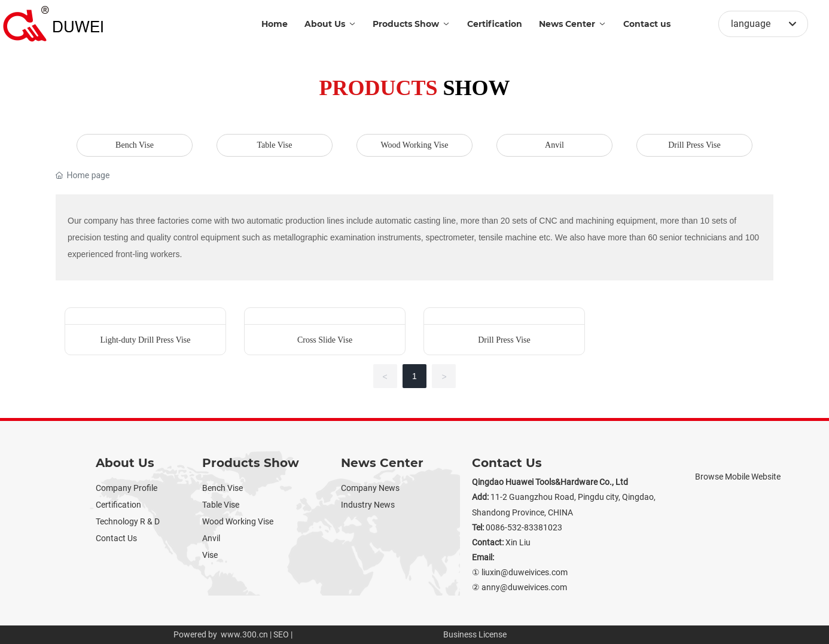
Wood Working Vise (414, 145)
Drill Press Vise (694, 145)
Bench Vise (135, 145)
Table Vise (275, 145)
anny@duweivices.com (524, 587)
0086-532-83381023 (524, 527)
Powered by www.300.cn (221, 634)
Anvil (554, 145)
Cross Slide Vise (325, 340)
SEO (281, 634)
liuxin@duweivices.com (525, 572)
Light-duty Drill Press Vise (146, 340)
